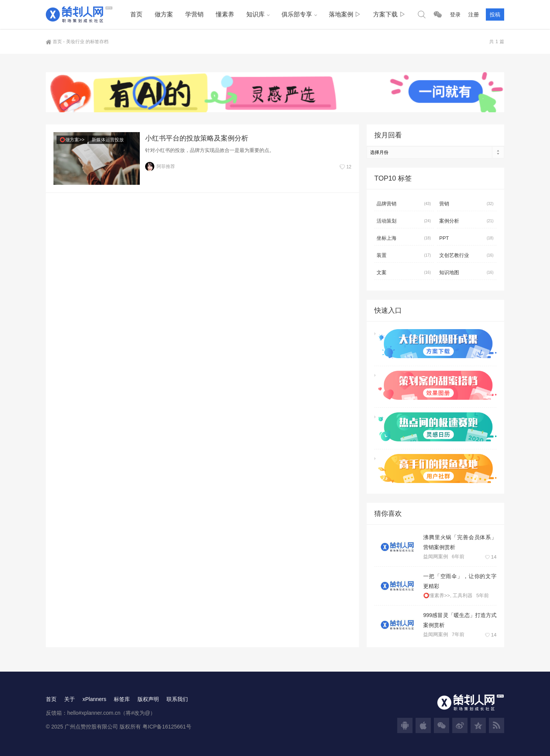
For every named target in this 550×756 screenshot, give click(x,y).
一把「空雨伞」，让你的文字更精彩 (460, 581)
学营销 (194, 14)
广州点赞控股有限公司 (91, 727)
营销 (466, 204)
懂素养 (225, 14)
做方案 (164, 14)
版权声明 (148, 699)
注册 (474, 15)
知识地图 (466, 273)
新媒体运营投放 (108, 140)
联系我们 (177, 699)
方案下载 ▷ (389, 14)
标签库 (122, 699)
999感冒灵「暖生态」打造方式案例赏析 (460, 620)
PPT (466, 238)
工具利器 (463, 595)
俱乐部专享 (297, 14)
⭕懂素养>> (437, 595)
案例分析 (466, 221)
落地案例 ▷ (345, 14)
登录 (455, 15)
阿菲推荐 (160, 166)
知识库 (256, 14)
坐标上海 (404, 238)
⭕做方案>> (72, 140)
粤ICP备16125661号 (167, 727)
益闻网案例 (436, 556)
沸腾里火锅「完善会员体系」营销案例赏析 (460, 542)
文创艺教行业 (466, 255)
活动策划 (404, 221)
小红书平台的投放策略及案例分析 (197, 138)
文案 (404, 273)
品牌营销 (404, 204)
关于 (70, 699)
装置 (404, 255)
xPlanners (94, 699)
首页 (136, 14)
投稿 (495, 15)
